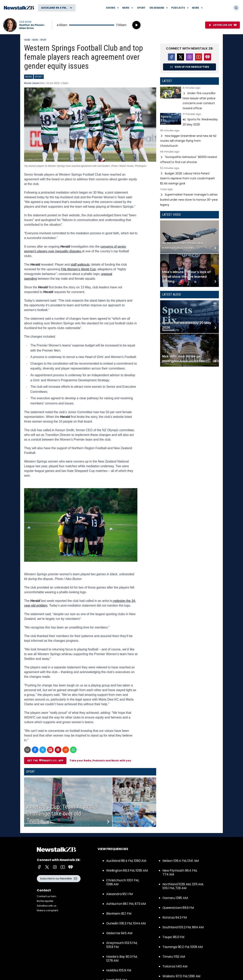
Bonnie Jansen (32, 83)
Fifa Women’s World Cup (78, 269)
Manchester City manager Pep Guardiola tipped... (126, 818)
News (35, 40)
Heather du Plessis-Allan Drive (32, 27)
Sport (141, 8)
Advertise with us (47, 906)
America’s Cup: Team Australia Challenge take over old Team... (62, 814)
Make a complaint (48, 910)
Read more (190, 99)
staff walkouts (80, 265)
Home (27, 40)
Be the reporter (45, 901)
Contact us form (47, 896)
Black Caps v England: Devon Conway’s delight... (128, 793)
